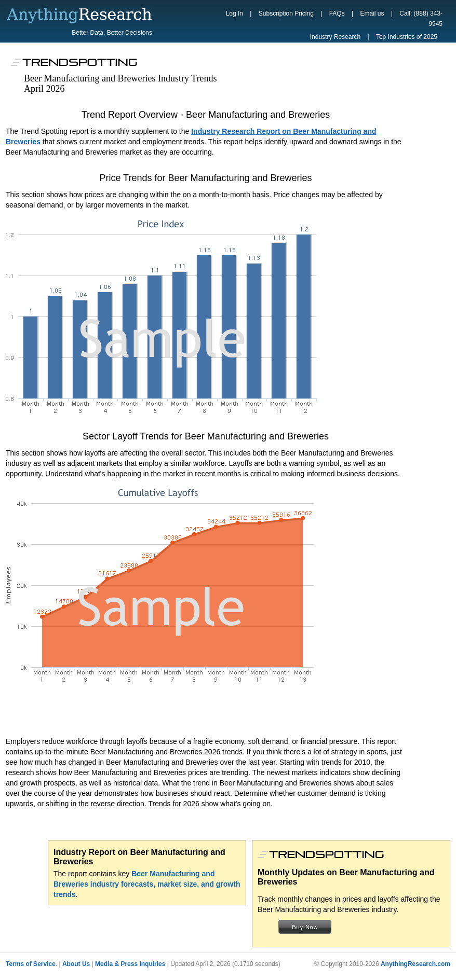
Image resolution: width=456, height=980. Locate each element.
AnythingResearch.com (415, 964)
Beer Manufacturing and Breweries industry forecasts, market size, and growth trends (147, 884)
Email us (372, 13)
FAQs (337, 13)
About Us (76, 964)
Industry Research (335, 37)
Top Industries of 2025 (407, 37)
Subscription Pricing (286, 13)
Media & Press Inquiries (130, 964)
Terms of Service (31, 964)
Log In (234, 13)
